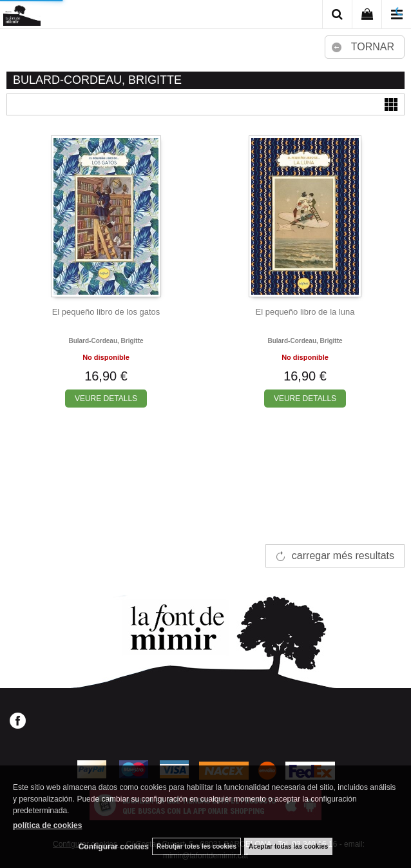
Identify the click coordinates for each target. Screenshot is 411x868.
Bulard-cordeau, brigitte (106, 341)
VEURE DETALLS (106, 399)
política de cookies (47, 825)
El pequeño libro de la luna (305, 312)
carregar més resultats (343, 556)
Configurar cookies (114, 847)
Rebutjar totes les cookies (196, 846)
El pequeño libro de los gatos (106, 312)
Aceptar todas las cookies (288, 846)
